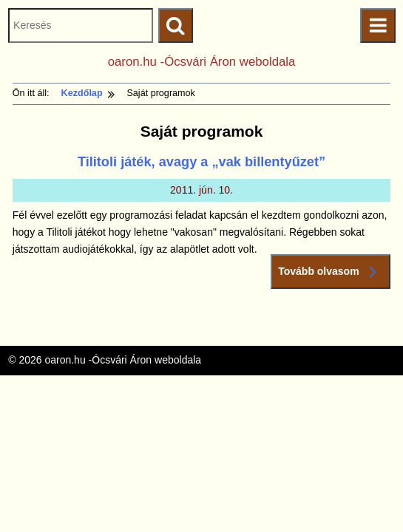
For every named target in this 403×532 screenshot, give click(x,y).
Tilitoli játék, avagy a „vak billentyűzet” (201, 162)
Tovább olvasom (331, 272)
